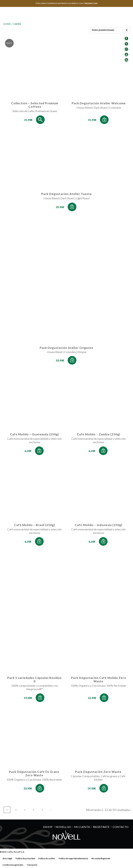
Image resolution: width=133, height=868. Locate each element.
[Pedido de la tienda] (110, 30)
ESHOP (48, 827)
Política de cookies (47, 858)
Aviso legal (7, 858)
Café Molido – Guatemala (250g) (34, 434)
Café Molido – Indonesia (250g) (99, 525)
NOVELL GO (63, 827)
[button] (104, 120)
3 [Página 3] (25, 810)
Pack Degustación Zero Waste (98, 772)
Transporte (32, 865)
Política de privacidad (25, 858)
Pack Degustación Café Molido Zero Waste (99, 679)
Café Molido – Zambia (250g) (99, 434)
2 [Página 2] (16, 810)
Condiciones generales (13, 865)
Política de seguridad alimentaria (73, 858)
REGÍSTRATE (101, 827)
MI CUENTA (82, 827)
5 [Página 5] (42, 810)
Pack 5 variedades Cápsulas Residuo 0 (34, 679)
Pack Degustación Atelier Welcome (99, 103)
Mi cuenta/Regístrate (101, 858)
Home (7, 24)
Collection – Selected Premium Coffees (35, 105)
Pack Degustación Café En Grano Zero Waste (34, 773)
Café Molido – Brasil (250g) (34, 525)
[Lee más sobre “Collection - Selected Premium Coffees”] (40, 120)
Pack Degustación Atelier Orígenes (66, 348)
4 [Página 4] (34, 810)
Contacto (121, 827)
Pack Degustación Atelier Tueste (66, 194)
